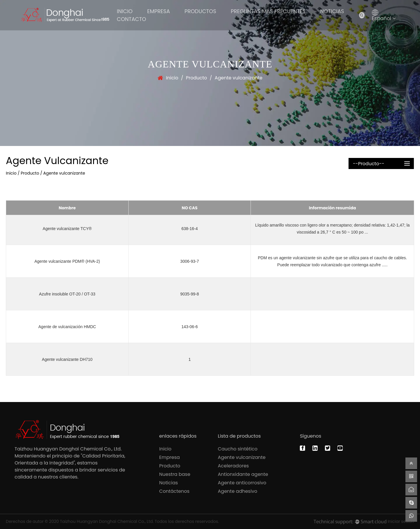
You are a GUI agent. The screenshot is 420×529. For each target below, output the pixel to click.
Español (384, 18)
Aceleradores (233, 466)
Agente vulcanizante (242, 457)
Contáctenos (174, 491)
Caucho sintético (238, 449)
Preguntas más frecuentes (268, 11)
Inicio (125, 11)
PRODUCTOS (201, 11)
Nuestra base (175, 474)
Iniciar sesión (401, 521)
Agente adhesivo (238, 491)
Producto (196, 78)
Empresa (159, 11)
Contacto (132, 19)
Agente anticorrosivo (242, 483)
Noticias (332, 11)
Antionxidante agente (243, 474)
